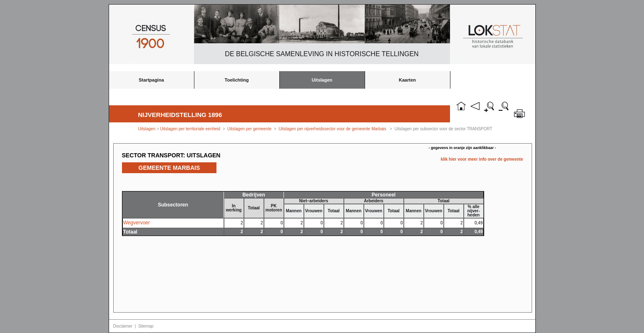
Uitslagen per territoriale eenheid (191, 129)
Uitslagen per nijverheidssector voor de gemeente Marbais (332, 129)
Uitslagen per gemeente (249, 129)
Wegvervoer (137, 223)
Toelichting (237, 80)
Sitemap (146, 326)
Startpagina (151, 80)
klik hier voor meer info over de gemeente (482, 159)
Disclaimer (123, 326)
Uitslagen (322, 80)
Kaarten (407, 80)
